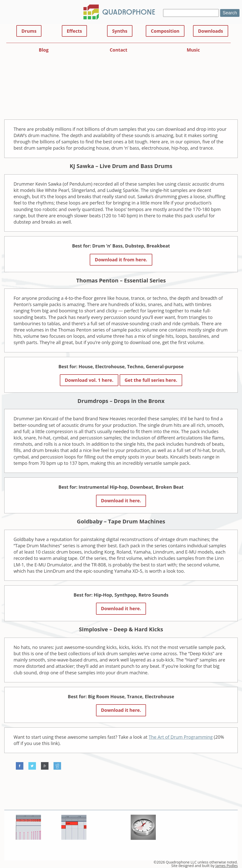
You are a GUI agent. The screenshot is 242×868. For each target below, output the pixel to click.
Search (230, 13)
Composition (165, 31)
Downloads (211, 31)
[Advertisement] (121, 82)
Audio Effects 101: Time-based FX (142, 847)
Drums (29, 31)
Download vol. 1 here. (89, 380)
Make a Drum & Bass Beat (74, 847)
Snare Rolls (28, 847)
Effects (75, 31)
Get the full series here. (151, 380)
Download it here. (121, 501)
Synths (120, 31)
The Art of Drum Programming (181, 737)
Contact (118, 50)
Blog (44, 50)
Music (193, 50)
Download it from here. (121, 260)
